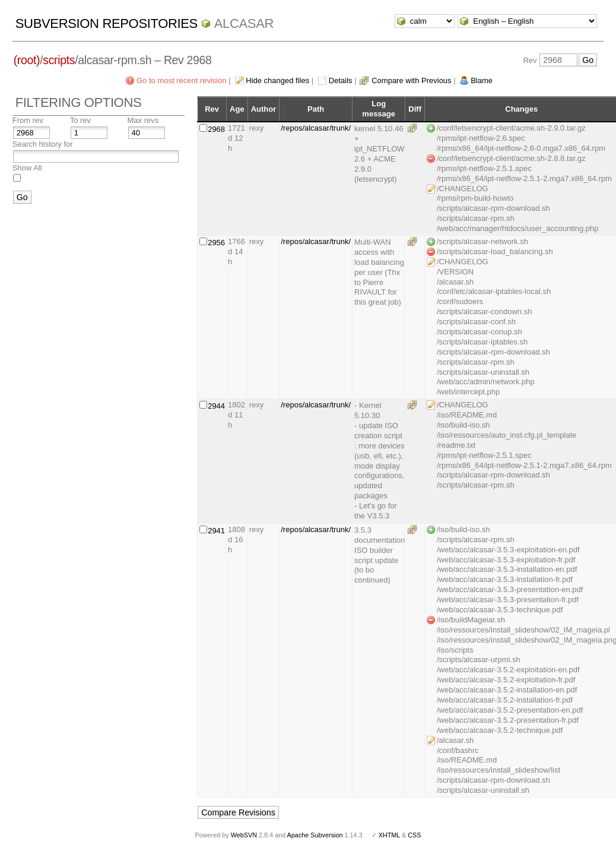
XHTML (389, 835)
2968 (216, 129)
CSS (414, 835)
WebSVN (244, 835)
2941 (216, 531)
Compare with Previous (411, 80)
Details (341, 80)
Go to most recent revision (182, 80)
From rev (28, 120)
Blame (482, 80)
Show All (27, 168)
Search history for (43, 144)
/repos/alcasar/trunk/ (316, 128)
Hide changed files (277, 80)
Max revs (143, 120)
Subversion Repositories (107, 23)
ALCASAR (244, 23)
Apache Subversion (315, 835)
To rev (80, 120)
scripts (59, 60)
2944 (216, 406)
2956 (216, 243)
